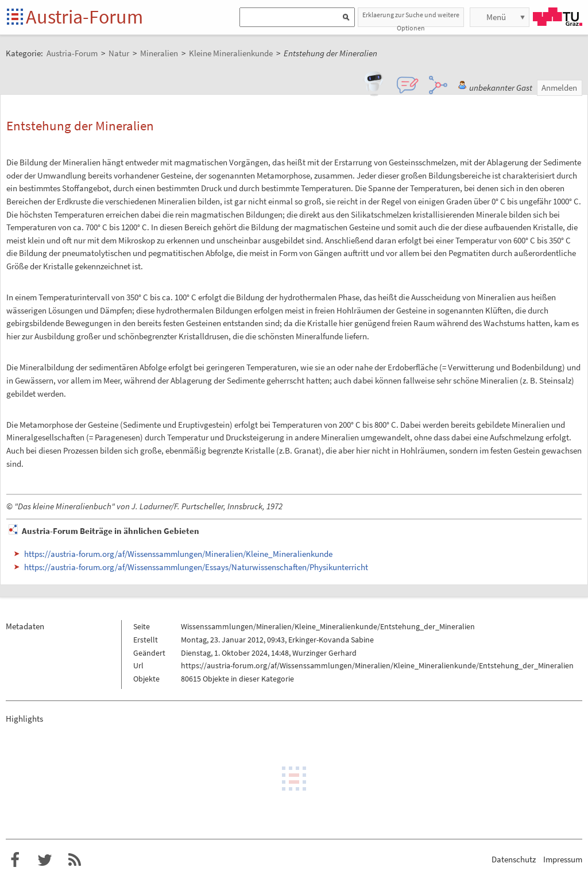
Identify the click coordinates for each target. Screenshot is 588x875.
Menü (496, 17)
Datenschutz (514, 859)
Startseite (16, 18)
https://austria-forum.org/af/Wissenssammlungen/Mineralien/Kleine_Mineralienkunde (178, 554)
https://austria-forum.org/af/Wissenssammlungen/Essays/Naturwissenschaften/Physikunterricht (196, 567)
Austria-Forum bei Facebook (15, 860)
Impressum (563, 859)
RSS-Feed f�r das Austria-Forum (75, 860)
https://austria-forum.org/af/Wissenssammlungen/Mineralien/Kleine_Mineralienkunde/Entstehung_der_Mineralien (377, 665)
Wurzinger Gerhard (324, 653)
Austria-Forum (84, 17)
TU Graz (558, 17)
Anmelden (559, 88)
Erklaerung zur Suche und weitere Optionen (411, 19)
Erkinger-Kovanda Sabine (331, 640)
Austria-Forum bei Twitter (45, 860)
